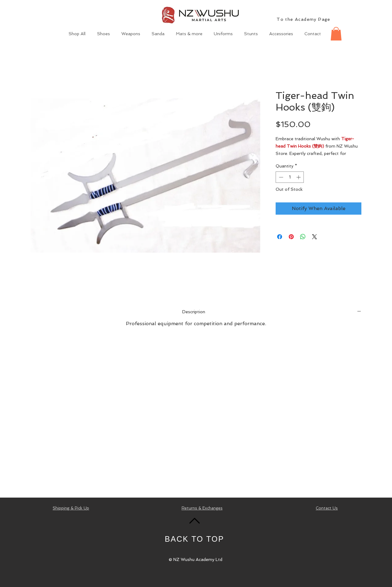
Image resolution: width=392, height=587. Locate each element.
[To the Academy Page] (304, 19)
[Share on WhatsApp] (303, 237)
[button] (336, 34)
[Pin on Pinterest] (291, 237)
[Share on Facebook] (280, 237)
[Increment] (299, 177)
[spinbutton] (290, 177)
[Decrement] (280, 177)
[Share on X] (315, 237)
